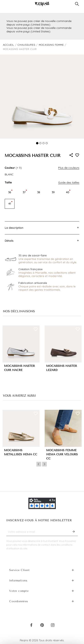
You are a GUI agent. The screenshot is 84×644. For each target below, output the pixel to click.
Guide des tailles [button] (69, 182)
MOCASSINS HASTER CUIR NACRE (19, 368)
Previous (39, 464)
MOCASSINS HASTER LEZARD (62, 368)
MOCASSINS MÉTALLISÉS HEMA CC (21, 452)
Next (44, 464)
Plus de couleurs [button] (69, 168)
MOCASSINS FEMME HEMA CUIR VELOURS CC (62, 454)
